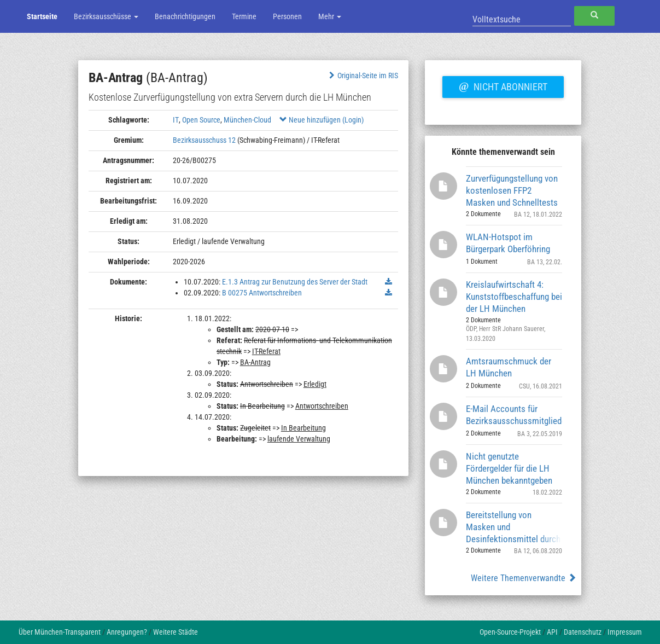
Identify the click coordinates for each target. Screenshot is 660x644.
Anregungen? (127, 632)
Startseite (42, 16)
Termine (244, 16)
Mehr (330, 16)
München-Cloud (247, 120)
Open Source (201, 120)
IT (176, 120)
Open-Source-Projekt (510, 632)
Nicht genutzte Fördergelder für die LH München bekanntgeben (509, 468)
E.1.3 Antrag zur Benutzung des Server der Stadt (295, 282)
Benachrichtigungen (185, 16)
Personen (287, 16)
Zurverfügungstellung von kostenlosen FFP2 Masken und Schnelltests (512, 190)
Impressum (625, 632)
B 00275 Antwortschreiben (262, 293)
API (552, 632)
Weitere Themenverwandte (524, 578)
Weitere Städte (176, 632)
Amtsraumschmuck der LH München (509, 367)
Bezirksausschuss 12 (204, 140)
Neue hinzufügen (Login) (322, 120)
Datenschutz (583, 632)
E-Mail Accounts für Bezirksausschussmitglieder (514, 415)
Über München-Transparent (60, 632)
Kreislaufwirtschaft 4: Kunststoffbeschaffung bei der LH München (514, 296)
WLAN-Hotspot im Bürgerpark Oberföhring (508, 243)
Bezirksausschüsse (106, 16)
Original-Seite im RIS (362, 76)
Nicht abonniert (503, 85)
